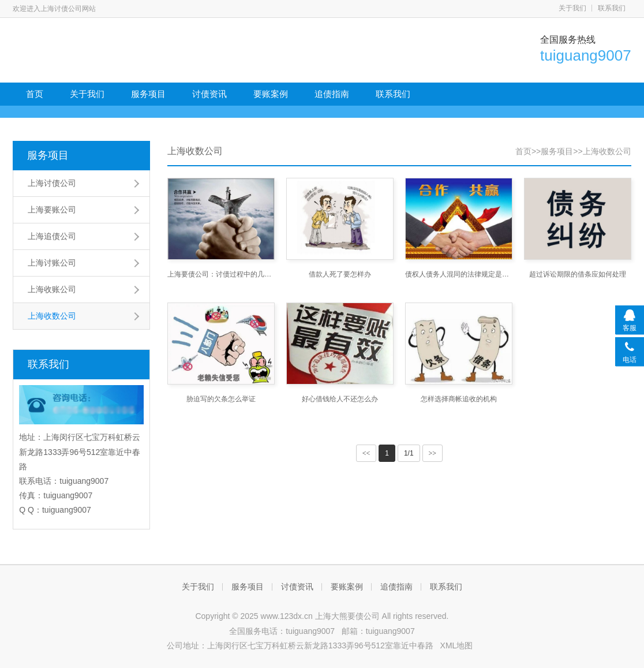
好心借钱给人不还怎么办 (340, 399)
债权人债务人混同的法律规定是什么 (459, 274)
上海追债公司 (52, 236)
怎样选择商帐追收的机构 (459, 399)
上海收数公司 (52, 316)
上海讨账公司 (52, 263)
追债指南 (332, 94)
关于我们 (572, 8)
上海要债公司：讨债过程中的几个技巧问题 (221, 274)
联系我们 (612, 8)
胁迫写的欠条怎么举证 (221, 399)
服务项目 (148, 94)
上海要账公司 (52, 210)
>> (433, 453)
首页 (35, 94)
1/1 (409, 453)
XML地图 (457, 645)
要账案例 (271, 94)
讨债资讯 (209, 94)
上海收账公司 (52, 289)
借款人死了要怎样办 (340, 274)
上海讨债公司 (52, 183)
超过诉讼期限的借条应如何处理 (578, 274)
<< (366, 453)
